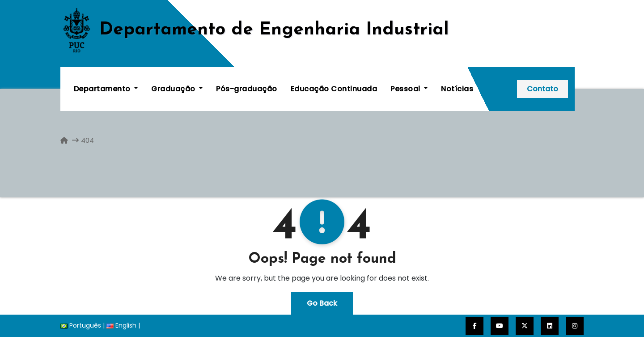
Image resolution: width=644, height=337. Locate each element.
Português (81, 325)
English (121, 325)
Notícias (458, 89)
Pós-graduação (247, 89)
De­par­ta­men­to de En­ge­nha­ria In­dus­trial (274, 30)
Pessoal (409, 89)
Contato (551, 89)
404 (87, 140)
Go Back (322, 303)
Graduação (177, 89)
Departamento (106, 89)
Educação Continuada (334, 89)
